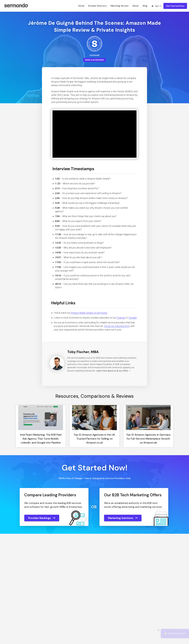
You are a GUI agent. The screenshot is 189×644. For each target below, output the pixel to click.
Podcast (121, 318)
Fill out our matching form (117, 326)
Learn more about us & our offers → (114, 371)
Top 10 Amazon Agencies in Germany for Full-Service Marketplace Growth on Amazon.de (148, 439)
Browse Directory (97, 6)
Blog (145, 6)
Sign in (158, 6)
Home (81, 6)
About (136, 6)
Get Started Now (175, 6)
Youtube (133, 318)
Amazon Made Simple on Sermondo (89, 313)
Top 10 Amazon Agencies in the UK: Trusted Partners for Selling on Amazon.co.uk (94, 439)
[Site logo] (16, 6)
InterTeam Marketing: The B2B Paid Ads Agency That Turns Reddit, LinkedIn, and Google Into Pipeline (41, 439)
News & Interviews (94, 60)
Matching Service (120, 6)
